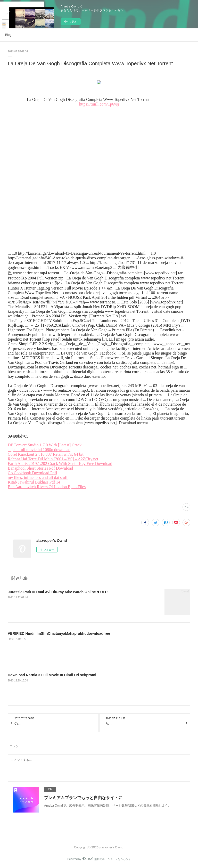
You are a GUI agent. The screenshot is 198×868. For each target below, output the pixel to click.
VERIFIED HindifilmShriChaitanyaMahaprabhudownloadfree (59, 633)
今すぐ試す (71, 22)
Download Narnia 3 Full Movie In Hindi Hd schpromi (52, 675)
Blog (8, 35)
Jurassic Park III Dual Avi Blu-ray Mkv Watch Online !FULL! (58, 592)
